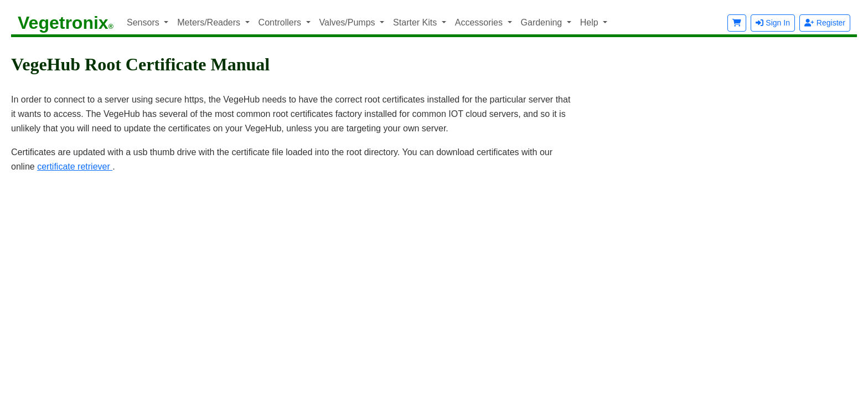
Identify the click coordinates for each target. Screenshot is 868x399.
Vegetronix (66, 23)
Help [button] (590, 22)
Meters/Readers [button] (210, 22)
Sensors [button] (144, 22)
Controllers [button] (281, 22)
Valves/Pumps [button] (349, 22)
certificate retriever (75, 167)
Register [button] (825, 23)
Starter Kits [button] (416, 22)
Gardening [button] (543, 22)
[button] (737, 23)
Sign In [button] (773, 23)
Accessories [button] (480, 22)
